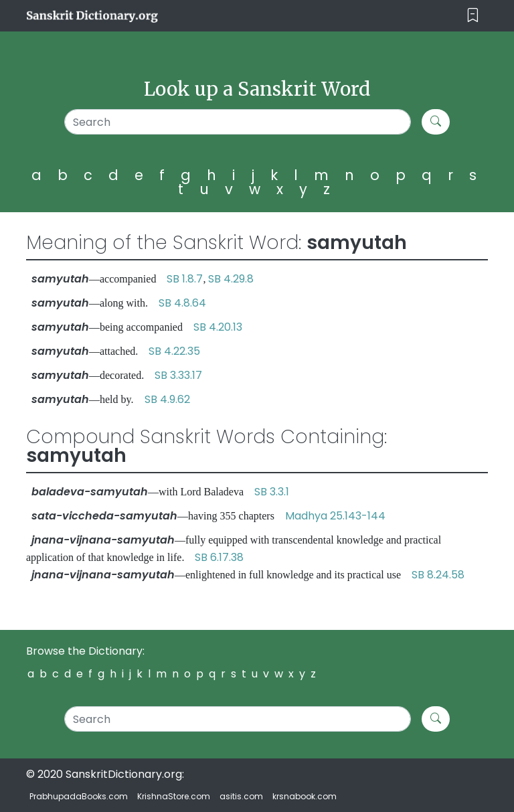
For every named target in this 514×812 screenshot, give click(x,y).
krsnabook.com (305, 796)
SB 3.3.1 (272, 492)
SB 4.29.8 (231, 279)
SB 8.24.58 (438, 575)
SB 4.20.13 (218, 327)
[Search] (238, 122)
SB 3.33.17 (178, 375)
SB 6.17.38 (219, 557)
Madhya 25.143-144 (335, 516)
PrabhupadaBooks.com (79, 796)
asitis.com (241, 796)
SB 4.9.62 (167, 399)
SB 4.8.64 (182, 303)
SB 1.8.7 (185, 279)
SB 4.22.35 (174, 351)
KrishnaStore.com (174, 796)
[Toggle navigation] (473, 16)
